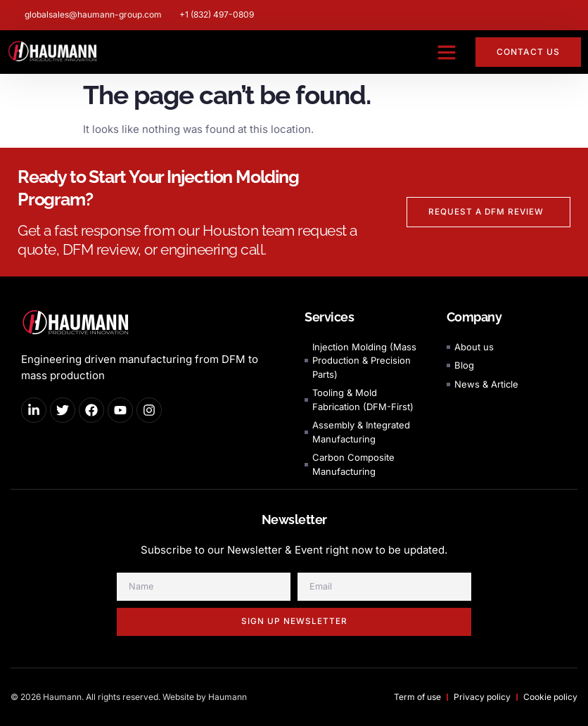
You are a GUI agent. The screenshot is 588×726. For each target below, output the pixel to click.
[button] (447, 52)
